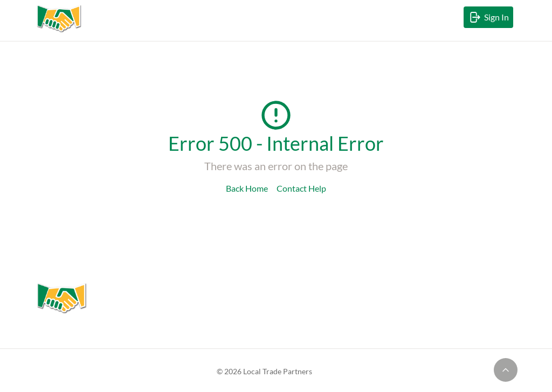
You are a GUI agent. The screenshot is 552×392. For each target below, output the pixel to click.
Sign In (491, 19)
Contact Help (301, 188)
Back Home (247, 188)
